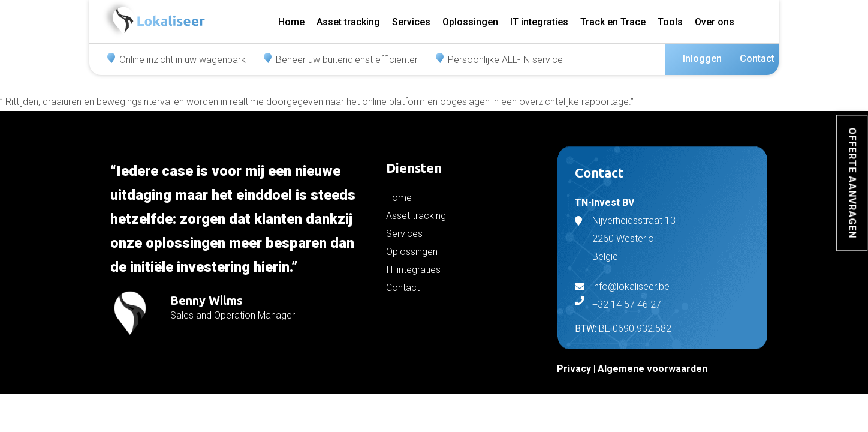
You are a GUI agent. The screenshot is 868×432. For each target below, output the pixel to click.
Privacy (574, 369)
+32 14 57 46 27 (627, 304)
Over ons (715, 22)
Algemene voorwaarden (652, 369)
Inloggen (702, 58)
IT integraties (539, 22)
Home (291, 22)
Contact (757, 58)
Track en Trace (613, 22)
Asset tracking (348, 22)
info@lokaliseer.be (631, 286)
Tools (670, 22)
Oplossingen (470, 22)
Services (411, 22)
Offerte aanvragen (852, 183)
